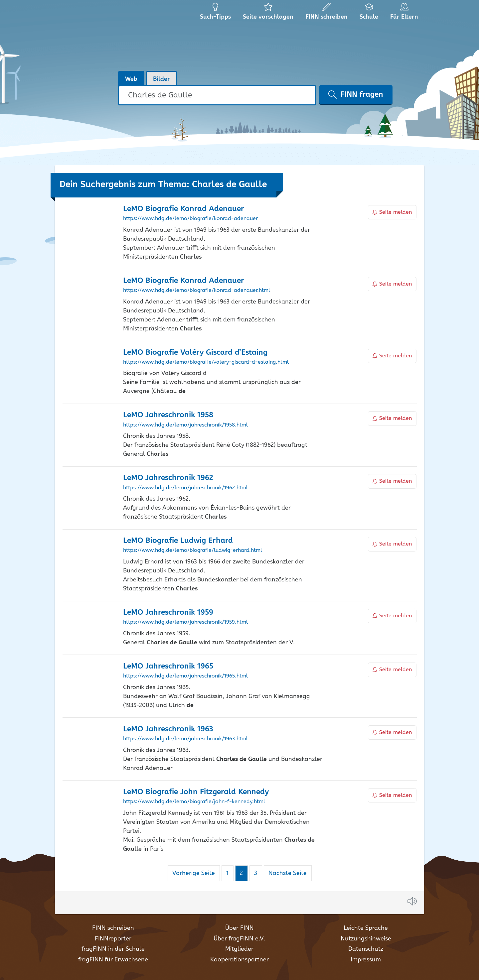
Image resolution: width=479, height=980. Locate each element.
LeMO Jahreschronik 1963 (168, 729)
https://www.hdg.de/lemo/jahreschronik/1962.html (185, 488)
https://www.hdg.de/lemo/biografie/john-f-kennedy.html (194, 802)
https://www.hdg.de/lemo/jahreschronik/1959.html (185, 622)
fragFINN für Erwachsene (113, 960)
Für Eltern (405, 13)
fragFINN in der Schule (113, 949)
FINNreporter (113, 939)
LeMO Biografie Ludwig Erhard (178, 541)
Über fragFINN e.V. (239, 939)
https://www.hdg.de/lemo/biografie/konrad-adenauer (190, 219)
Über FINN (239, 928)
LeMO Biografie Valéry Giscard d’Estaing (195, 353)
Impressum (366, 960)
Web (131, 79)
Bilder (161, 79)
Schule (369, 13)
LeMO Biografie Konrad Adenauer (184, 209)
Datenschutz (366, 949)
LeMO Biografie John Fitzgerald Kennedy (196, 792)
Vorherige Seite (194, 873)
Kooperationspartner (239, 960)
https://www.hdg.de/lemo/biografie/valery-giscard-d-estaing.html (206, 362)
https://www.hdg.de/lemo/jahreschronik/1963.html (185, 739)
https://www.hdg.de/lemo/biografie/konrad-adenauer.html (197, 291)
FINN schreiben (113, 928)
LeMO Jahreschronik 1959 (168, 612)
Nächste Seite (288, 873)
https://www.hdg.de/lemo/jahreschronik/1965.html (185, 676)
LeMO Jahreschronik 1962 (168, 478)
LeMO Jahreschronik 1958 (168, 415)
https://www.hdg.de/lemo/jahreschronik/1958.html (185, 425)
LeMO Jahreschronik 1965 (168, 666)
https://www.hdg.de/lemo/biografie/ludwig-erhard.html (193, 551)
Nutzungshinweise (366, 939)
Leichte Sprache (366, 928)
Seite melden (392, 212)
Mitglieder (239, 949)
